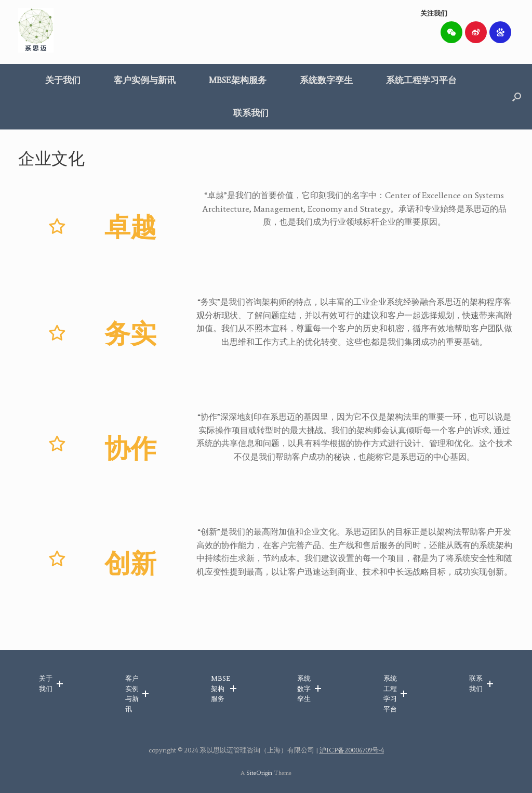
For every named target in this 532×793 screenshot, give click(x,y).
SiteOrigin (259, 773)
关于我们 (63, 80)
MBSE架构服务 (238, 80)
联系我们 (251, 113)
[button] (517, 97)
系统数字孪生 (326, 80)
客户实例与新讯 (145, 80)
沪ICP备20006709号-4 (352, 750)
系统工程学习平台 (421, 80)
